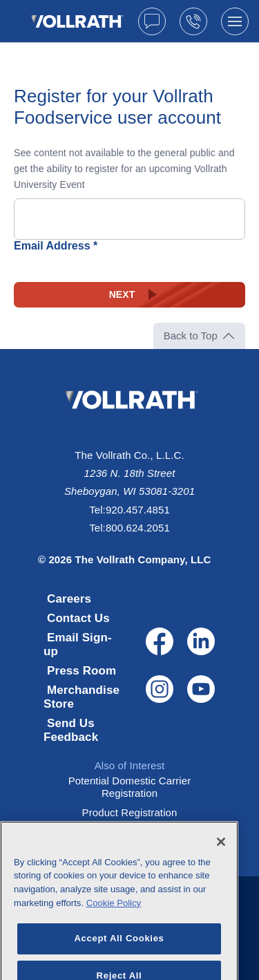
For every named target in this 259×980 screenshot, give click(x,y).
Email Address (52, 246)
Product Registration (130, 812)
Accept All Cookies (119, 951)
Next (122, 294)
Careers (69, 599)
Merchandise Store (81, 697)
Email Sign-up (78, 644)
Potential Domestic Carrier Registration (130, 787)
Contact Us (78, 618)
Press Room (81, 671)
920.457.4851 (138, 510)
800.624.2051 (138, 528)
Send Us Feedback (71, 730)
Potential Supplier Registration (129, 832)
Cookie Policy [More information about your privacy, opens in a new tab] (114, 916)
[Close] (221, 855)
